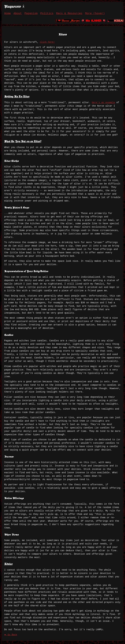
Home (7, 13)
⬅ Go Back (11, 635)
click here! (47, 42)
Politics (47, 13)
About (18, 13)
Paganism (31, 13)
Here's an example (103, 103)
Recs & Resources (69, 13)
